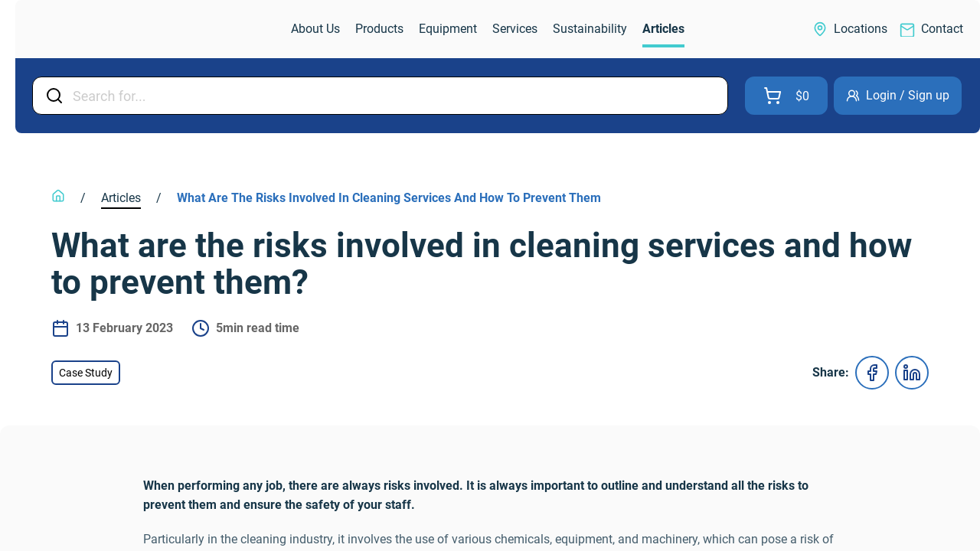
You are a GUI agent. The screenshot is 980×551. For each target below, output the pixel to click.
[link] (96, 29)
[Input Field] (395, 96)
